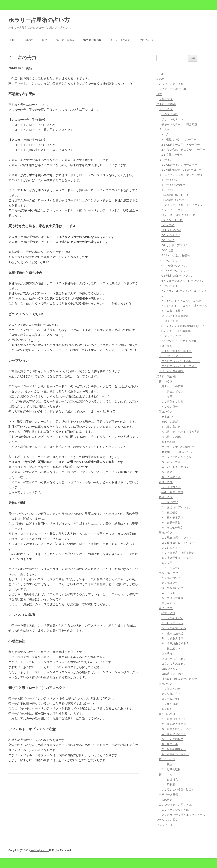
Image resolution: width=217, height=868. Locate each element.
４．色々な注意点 (172, 633)
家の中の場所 (170, 422)
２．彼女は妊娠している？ (178, 543)
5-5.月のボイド (171, 235)
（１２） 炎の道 (171, 230)
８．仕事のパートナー (175, 754)
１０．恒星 (166, 346)
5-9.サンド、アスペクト (176, 245)
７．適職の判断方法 (174, 749)
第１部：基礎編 (65, 40)
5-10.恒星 (167, 250)
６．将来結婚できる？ (175, 643)
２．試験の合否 (171, 694)
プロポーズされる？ (174, 659)
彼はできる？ (170, 669)
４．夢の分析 (170, 704)
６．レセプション (170, 260)
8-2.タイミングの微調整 (176, 331)
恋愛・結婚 (168, 613)
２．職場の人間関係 (174, 724)
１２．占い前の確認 (171, 371)
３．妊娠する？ (171, 548)
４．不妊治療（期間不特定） (179, 553)
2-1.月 (165, 134)
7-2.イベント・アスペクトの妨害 (182, 301)
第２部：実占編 (92, 40)
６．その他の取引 (172, 528)
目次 (45, 40)
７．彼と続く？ (171, 648)
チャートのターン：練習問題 (179, 124)
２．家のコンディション (177, 507)
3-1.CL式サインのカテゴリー (179, 165)
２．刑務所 (168, 785)
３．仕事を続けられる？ (177, 729)
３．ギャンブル (171, 462)
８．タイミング (169, 321)
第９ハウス (166, 684)
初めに (29, 40)
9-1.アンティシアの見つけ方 (179, 341)
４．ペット (168, 593)
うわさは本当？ (171, 487)
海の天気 (167, 800)
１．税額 (167, 764)
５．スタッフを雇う (174, 598)
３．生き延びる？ (172, 588)
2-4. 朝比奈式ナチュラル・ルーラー (183, 150)
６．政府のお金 (171, 477)
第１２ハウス (167, 774)
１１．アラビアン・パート (175, 356)
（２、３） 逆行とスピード (178, 215)
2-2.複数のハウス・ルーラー (179, 140)
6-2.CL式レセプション (175, 271)
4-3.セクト (168, 190)
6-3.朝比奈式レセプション (177, 276)
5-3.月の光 (168, 225)
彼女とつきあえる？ (174, 664)
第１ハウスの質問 (172, 386)
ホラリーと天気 (169, 795)
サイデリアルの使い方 (173, 89)
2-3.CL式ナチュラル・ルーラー (181, 145)
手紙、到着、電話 (172, 492)
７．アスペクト (169, 286)
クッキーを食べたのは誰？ (178, 447)
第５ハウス (166, 533)
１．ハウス (166, 109)
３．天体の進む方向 (174, 628)
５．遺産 (167, 472)
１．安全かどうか (172, 391)
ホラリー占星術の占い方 (39, 20)
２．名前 (167, 397)
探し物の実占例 (171, 427)
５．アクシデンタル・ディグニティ (181, 205)
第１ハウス (166, 381)
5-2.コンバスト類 (172, 220)
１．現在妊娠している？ (177, 538)
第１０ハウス (167, 714)
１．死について (171, 578)
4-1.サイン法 (169, 180)
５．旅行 (167, 709)
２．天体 (164, 129)
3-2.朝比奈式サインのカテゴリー (182, 170)
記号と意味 (166, 99)
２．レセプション (172, 623)
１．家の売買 (170, 502)
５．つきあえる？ (172, 638)
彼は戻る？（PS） (173, 674)
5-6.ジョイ (168, 240)
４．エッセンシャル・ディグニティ (181, 175)
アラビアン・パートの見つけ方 (181, 361)
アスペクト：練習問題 (175, 316)
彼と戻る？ (168, 654)
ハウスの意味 (170, 114)
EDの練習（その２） (174, 200)
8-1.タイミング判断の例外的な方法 (183, 326)
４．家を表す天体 (172, 517)
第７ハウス (166, 608)
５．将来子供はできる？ (177, 558)
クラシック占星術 (120, 40)
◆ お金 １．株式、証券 (177, 452)
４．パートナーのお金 (175, 467)
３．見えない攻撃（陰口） (178, 790)
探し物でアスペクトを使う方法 (181, 432)
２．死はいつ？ (171, 583)
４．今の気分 (170, 407)
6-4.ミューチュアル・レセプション (183, 281)
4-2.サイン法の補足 (173, 185)
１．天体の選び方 (172, 618)
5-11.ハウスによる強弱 (176, 255)
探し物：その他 (171, 437)
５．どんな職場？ (172, 739)
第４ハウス (166, 497)
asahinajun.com (40, 850)
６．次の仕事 (170, 744)
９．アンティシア (170, 336)
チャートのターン (172, 119)
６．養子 (167, 563)
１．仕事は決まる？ (174, 719)
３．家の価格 (170, 512)
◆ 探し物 (167, 417)
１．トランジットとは (175, 810)
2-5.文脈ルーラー (172, 155)
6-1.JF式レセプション (175, 266)
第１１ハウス (167, 759)
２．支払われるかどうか (177, 457)
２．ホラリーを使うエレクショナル (183, 815)
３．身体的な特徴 (172, 402)
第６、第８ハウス (170, 573)
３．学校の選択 (171, 699)
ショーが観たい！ (172, 568)
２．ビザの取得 (171, 769)
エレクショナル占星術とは (175, 805)
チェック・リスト (172, 210)
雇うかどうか (170, 603)
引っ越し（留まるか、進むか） (181, 679)
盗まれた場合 (170, 442)
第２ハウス (166, 412)
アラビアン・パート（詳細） (179, 366)
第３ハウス (166, 482)
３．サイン (166, 160)
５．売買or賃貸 (171, 523)
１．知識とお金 (171, 689)
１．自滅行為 (170, 779)
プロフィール (147, 40)
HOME (12, 40)
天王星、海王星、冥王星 (177, 351)
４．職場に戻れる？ (174, 734)
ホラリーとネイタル (171, 84)
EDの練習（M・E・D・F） (178, 195)
